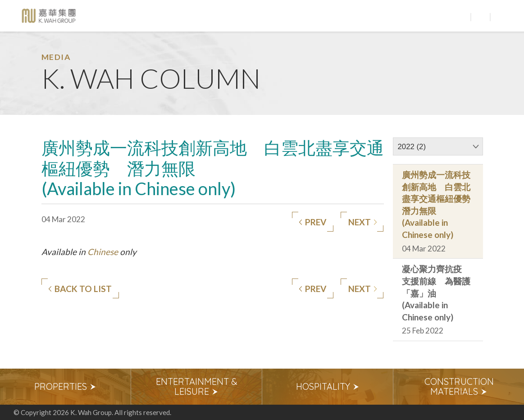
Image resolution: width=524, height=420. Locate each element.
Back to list (80, 289)
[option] (66, 387)
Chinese (103, 252)
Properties (65, 386)
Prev (312, 222)
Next (363, 222)
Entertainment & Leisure (197, 386)
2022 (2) (412, 147)
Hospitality (328, 386)
